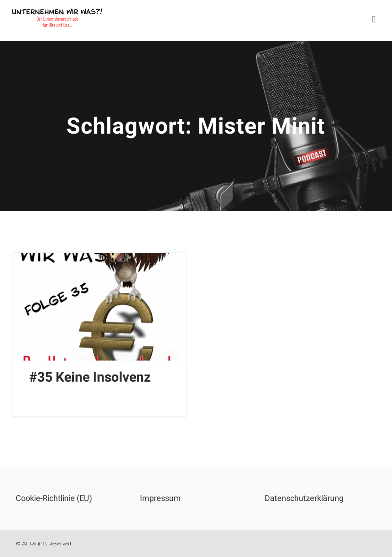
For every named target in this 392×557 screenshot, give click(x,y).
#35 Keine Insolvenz (90, 377)
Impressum (160, 498)
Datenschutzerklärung (304, 498)
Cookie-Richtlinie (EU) (54, 498)
